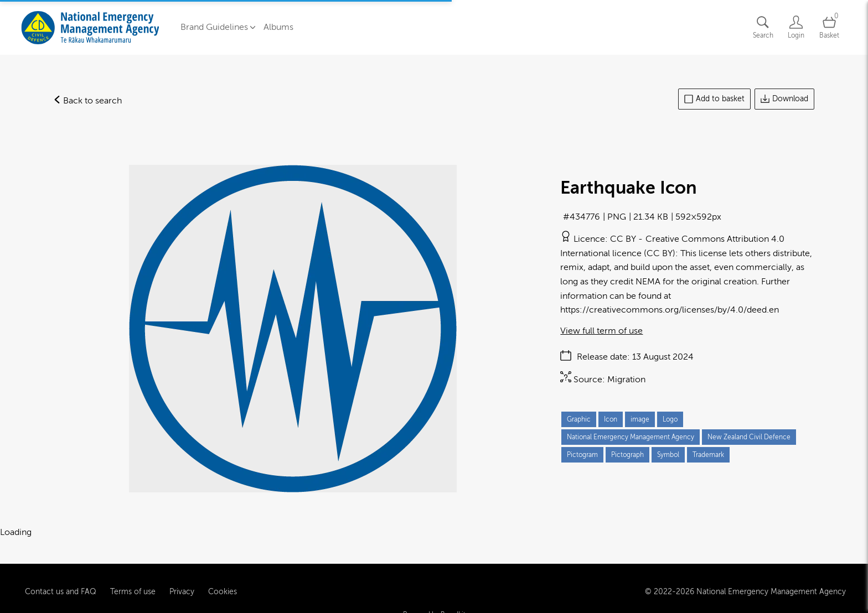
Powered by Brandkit (434, 603)
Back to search (87, 101)
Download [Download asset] (784, 99)
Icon (611, 419)
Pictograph (627, 455)
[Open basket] (829, 27)
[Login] (796, 27)
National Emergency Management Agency (631, 437)
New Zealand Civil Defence (749, 437)
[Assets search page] (763, 27)
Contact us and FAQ (61, 581)
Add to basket (714, 99)
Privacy (182, 581)
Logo (670, 419)
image (640, 419)
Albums (278, 27)
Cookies (223, 581)
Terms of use (133, 581)
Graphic (579, 419)
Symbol (668, 455)
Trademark (708, 455)
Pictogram (582, 455)
